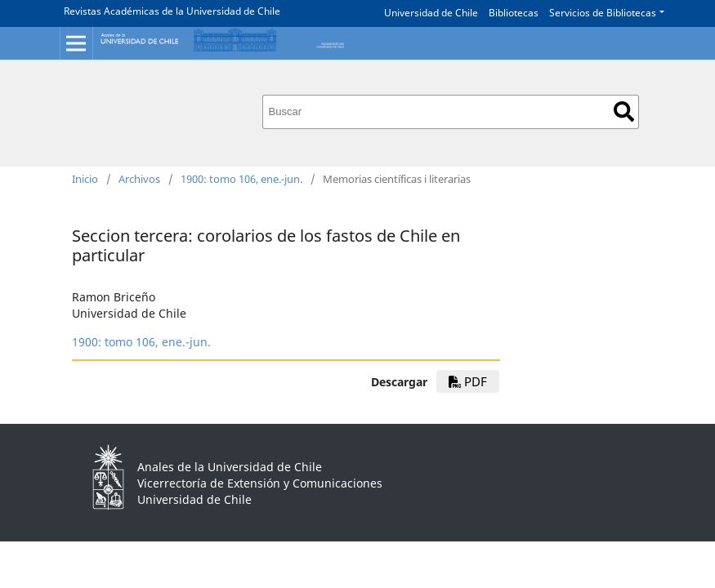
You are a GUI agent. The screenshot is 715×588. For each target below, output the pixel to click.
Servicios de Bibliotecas (603, 13)
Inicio (85, 179)
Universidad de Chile (431, 13)
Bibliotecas (514, 13)
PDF (468, 381)
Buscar (624, 111)
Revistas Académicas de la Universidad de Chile (172, 11)
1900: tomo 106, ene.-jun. (241, 179)
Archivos (139, 179)
